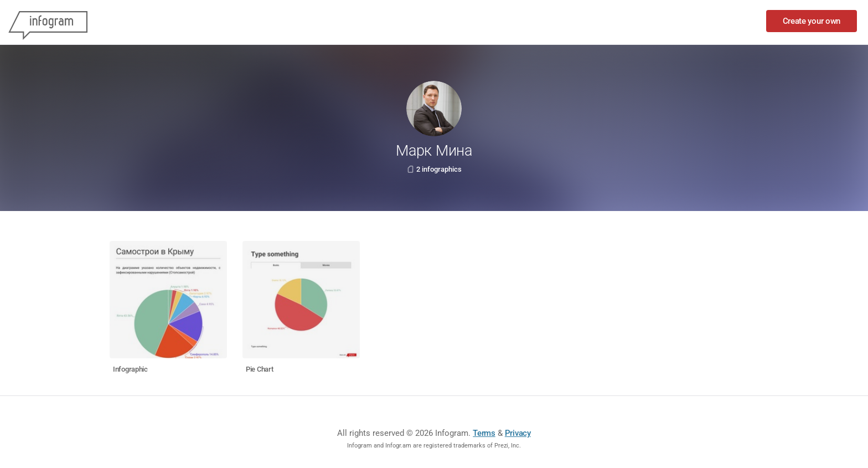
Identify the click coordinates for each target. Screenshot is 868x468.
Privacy (518, 433)
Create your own (812, 21)
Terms (484, 433)
